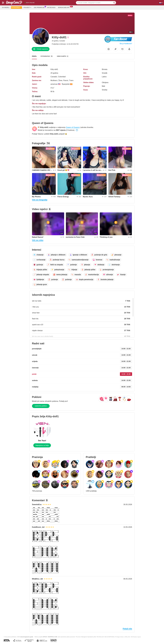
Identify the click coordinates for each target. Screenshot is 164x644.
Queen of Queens (73, 127)
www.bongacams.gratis (27, 637)
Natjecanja (51, 8)
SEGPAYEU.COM (53, 637)
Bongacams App (64, 7)
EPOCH (45, 637)
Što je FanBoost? (126, 44)
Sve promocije (40, 7)
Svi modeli (6, 8)
